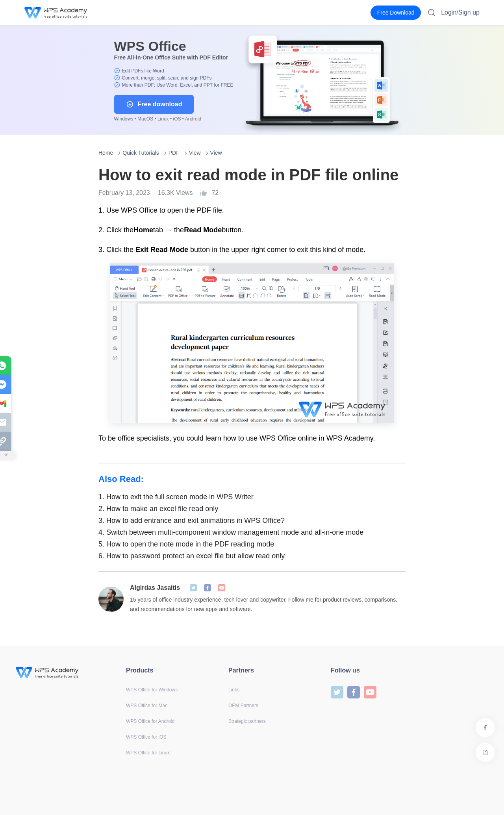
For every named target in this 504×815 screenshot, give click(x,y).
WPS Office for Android (150, 721)
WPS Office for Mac (147, 706)
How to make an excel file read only (158, 509)
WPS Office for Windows (152, 690)
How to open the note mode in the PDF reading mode (186, 544)
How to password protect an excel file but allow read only (192, 556)
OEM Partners (243, 706)
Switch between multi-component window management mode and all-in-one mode (231, 532)
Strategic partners (247, 721)
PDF (174, 153)
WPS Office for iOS (146, 737)
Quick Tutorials (141, 153)
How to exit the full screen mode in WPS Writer (176, 497)
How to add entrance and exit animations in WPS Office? (192, 520)
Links (234, 690)
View (195, 153)
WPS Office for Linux (148, 753)
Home (106, 153)
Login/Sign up (460, 12)
